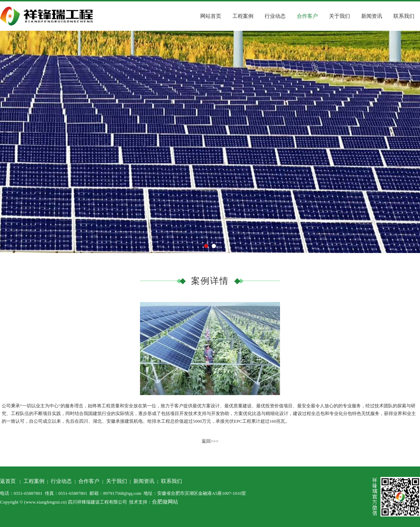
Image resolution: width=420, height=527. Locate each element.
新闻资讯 (372, 16)
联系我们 (404, 16)
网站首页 (211, 16)
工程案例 (243, 16)
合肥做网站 (165, 502)
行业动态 (275, 16)
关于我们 (339, 16)
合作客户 (307, 16)
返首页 (8, 481)
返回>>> (210, 441)
